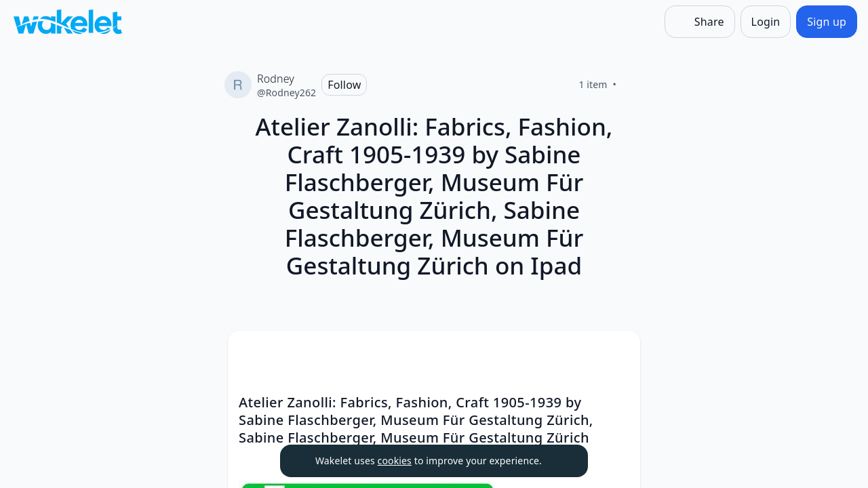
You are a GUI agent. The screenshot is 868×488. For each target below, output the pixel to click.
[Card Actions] (618, 352)
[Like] (633, 85)
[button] (618, 353)
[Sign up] (827, 22)
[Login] (766, 22)
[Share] (700, 22)
